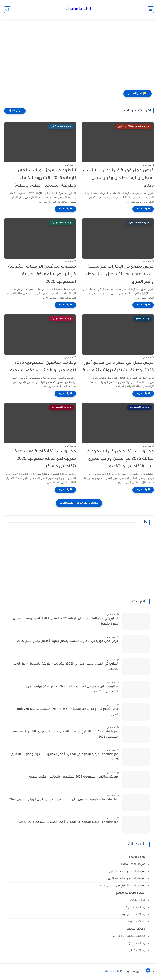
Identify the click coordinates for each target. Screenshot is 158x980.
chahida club (79, 9)
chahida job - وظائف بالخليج (127, 872)
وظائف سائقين (136, 929)
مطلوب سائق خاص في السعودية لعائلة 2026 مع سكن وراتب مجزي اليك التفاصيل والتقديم (121, 459)
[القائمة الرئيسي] (151, 10)
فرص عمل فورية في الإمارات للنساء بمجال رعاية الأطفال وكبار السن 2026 (118, 178)
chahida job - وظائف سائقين (127, 879)
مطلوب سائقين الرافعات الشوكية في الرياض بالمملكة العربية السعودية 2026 (42, 274)
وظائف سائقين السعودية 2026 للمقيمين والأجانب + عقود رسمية (43, 367)
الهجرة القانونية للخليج (131, 893)
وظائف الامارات (136, 908)
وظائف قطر (138, 951)
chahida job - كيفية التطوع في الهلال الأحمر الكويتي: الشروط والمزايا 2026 (68, 822)
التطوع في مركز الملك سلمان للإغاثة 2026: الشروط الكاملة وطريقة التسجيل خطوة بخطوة (45, 178)
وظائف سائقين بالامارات (130, 936)
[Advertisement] (79, 56)
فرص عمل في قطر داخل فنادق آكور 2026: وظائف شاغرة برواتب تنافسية (118, 367)
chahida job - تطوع (134, 864)
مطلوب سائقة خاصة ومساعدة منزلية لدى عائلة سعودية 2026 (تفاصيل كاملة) (45, 459)
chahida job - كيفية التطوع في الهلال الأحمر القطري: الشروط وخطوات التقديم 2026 (65, 757)
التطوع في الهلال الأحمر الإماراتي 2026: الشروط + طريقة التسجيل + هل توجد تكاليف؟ (66, 667)
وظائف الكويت (136, 922)
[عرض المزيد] (15, 111)
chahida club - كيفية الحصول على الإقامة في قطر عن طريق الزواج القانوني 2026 (64, 800)
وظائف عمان (137, 944)
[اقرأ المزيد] (143, 209)
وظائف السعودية (134, 915)
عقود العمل (138, 900)
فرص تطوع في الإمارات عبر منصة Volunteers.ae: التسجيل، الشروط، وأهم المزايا (120, 274)
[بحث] (7, 10)
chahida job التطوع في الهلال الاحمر (122, 886)
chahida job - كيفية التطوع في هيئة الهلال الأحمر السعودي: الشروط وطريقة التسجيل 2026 (66, 735)
